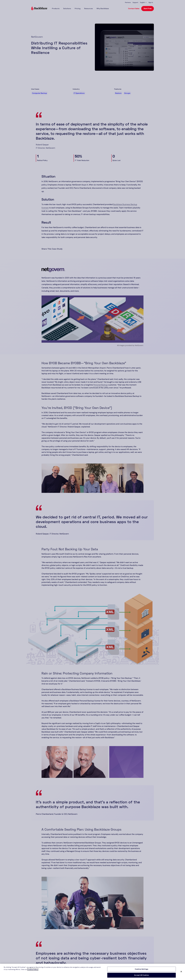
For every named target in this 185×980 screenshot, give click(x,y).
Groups (127, 93)
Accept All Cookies (141, 975)
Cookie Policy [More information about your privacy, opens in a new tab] (33, 969)
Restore (118, 93)
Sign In (151, 2)
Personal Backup (101, 385)
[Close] (181, 972)
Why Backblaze (103, 8)
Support (135, 2)
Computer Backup (39, 93)
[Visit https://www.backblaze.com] (39, 8)
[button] (143, 2)
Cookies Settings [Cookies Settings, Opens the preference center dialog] (142, 969)
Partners (128, 2)
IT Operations (79, 93)
